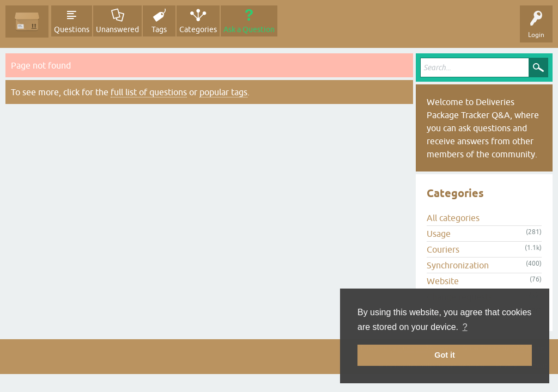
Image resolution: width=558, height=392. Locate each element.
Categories (198, 29)
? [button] (465, 327)
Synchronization (458, 265)
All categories (453, 218)
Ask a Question (249, 29)
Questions (72, 29)
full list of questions (149, 92)
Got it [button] (445, 355)
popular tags (223, 92)
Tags (159, 29)
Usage (439, 234)
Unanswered (117, 29)
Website (443, 281)
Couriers (443, 249)
